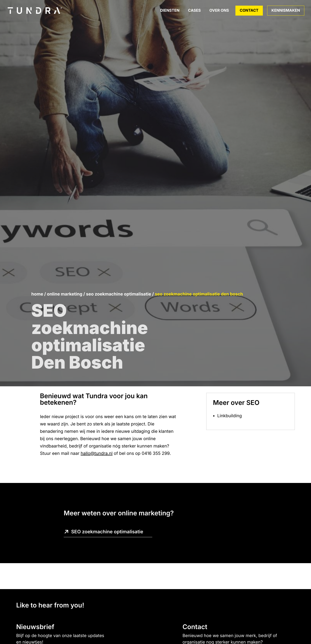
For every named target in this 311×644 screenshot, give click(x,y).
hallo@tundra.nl (97, 453)
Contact (249, 10)
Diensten (170, 10)
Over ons (219, 10)
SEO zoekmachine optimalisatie (118, 294)
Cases (194, 10)
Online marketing (65, 294)
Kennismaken (286, 10)
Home (37, 294)
